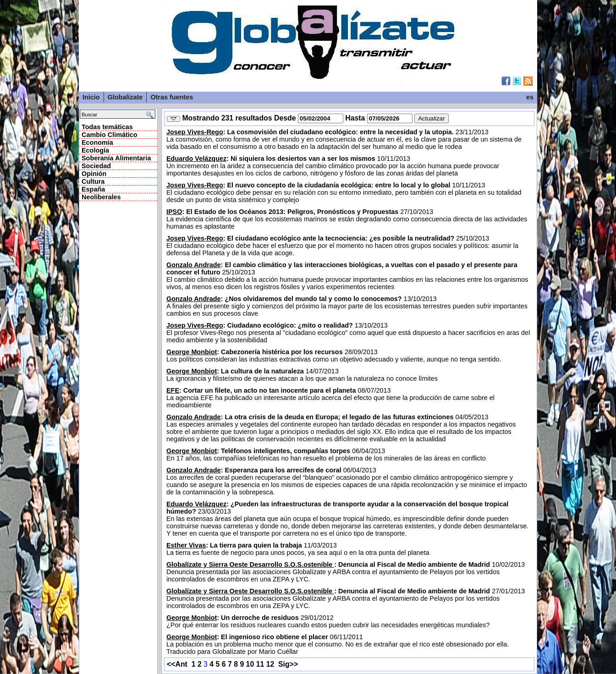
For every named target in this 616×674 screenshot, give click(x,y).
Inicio (91, 97)
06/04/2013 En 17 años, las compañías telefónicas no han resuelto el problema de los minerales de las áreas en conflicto (326, 455)
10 (250, 664)
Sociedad (96, 166)
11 (260, 664)
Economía (97, 142)
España (93, 189)
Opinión (94, 174)
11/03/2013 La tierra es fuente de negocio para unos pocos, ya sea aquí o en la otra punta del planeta (298, 549)
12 (270, 664)
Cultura (93, 181)
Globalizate (125, 97)
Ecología (95, 150)
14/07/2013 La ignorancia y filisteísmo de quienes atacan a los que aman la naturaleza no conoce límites (302, 375)
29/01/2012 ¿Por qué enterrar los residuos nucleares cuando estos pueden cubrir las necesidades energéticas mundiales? (328, 621)
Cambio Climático (110, 135)
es (530, 97)
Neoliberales (101, 197)
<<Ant (177, 664)
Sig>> (288, 664)
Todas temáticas (107, 127)
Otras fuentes (172, 97)
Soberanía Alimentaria (116, 158)
